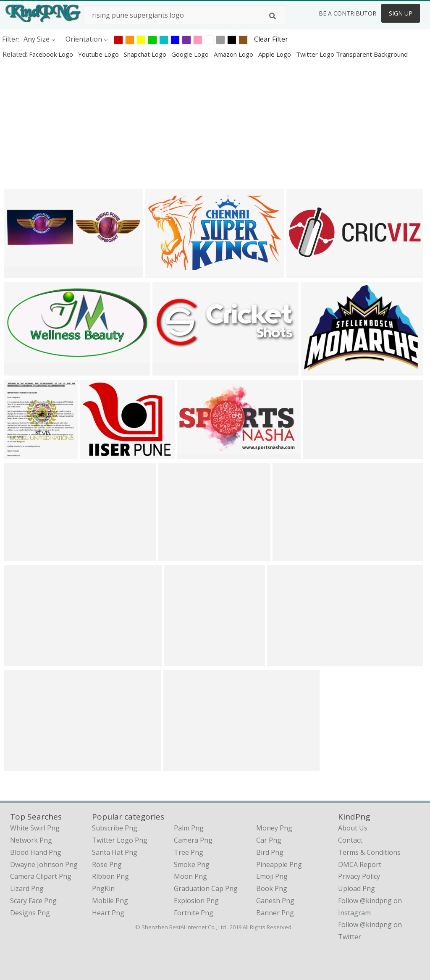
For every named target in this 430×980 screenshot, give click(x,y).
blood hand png (36, 852)
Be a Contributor (347, 13)
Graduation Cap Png (206, 888)
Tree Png (189, 852)
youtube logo (99, 54)
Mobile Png (110, 901)
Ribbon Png (110, 876)
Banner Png (275, 913)
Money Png (274, 828)
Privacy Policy (359, 876)
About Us (353, 828)
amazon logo (234, 54)
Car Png (269, 840)
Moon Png (190, 876)
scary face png (33, 901)
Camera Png (193, 840)
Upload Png (357, 888)
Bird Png (270, 852)
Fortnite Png (194, 913)
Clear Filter (271, 39)
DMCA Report (360, 864)
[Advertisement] (215, 123)
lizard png (27, 888)
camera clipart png (41, 876)
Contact (350, 840)
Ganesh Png (275, 901)
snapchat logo (146, 54)
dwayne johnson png (44, 864)
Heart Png (108, 913)
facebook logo (52, 54)
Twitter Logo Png (120, 840)
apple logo (275, 54)
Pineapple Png (279, 864)
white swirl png (35, 828)
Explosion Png (196, 901)
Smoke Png (192, 864)
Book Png (272, 888)
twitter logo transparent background (352, 54)
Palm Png (189, 828)
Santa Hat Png (115, 852)
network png (31, 840)
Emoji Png (272, 876)
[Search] (273, 16)
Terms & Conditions (369, 852)
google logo (191, 54)
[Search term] (185, 15)
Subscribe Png (115, 828)
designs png (30, 913)
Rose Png (107, 864)
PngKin (103, 888)
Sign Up (401, 13)
